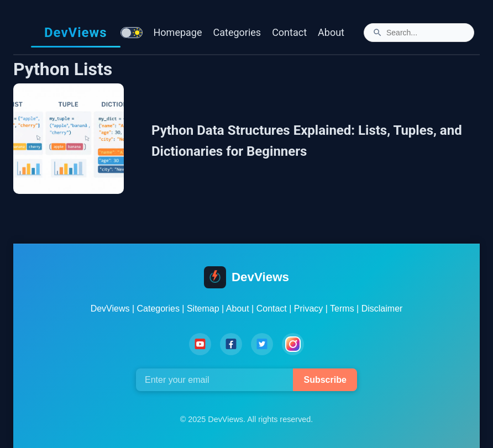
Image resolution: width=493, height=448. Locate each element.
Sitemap (203, 309)
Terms (342, 309)
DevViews (76, 33)
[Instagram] (293, 344)
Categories (237, 32)
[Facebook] (231, 344)
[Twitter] (262, 344)
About (331, 32)
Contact (289, 32)
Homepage (178, 32)
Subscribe (325, 380)
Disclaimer (382, 309)
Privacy (308, 309)
